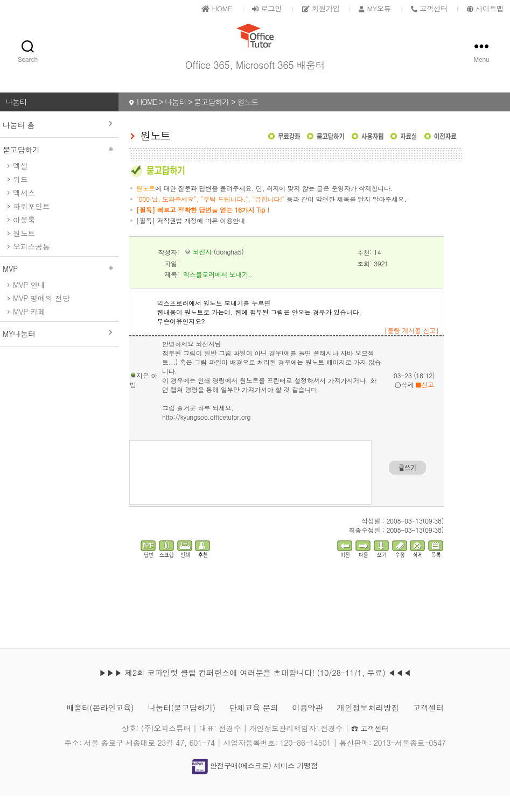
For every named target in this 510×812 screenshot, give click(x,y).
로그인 (253, 8)
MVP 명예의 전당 (41, 314)
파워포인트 (32, 222)
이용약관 (312, 723)
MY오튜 (368, 8)
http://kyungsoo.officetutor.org (206, 433)
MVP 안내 (29, 301)
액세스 (24, 209)
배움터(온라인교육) (89, 723)
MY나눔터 (19, 350)
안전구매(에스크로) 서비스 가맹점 (255, 781)
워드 (20, 195)
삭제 (404, 401)
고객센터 (441, 723)
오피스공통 (32, 263)
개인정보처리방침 (376, 723)
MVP (59, 285)
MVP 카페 (29, 328)
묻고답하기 (59, 166)
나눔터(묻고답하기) (176, 723)
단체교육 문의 (254, 723)
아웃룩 (24, 236)
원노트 (24, 249)
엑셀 (20, 182)
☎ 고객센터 (370, 744)
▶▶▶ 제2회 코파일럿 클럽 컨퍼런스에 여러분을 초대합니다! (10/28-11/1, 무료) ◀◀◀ (255, 689)
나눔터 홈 (19, 141)
